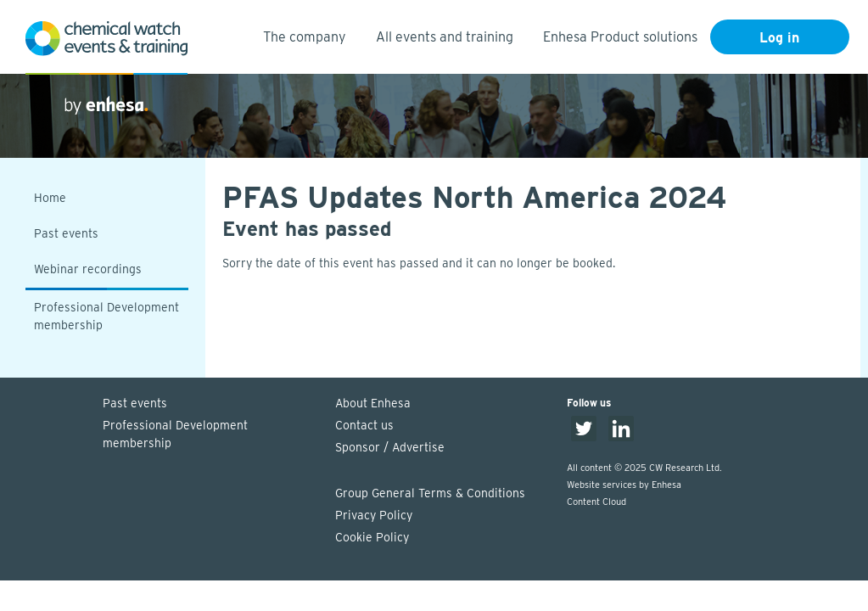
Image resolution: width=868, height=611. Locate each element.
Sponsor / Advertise (390, 447)
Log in (779, 38)
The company (305, 37)
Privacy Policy (374, 515)
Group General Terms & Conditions (430, 493)
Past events (66, 233)
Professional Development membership (106, 316)
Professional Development (210, 435)
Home (50, 198)
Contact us (364, 425)
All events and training (445, 37)
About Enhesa (373, 403)
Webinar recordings (88, 269)
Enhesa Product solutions (620, 37)
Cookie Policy (372, 537)
